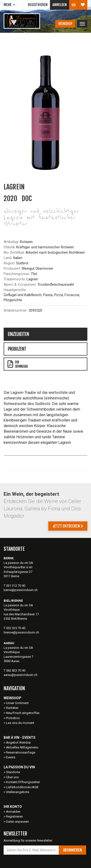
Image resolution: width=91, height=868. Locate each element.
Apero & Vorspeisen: (20, 284)
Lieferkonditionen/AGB (22, 787)
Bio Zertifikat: (14, 252)
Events (11, 757)
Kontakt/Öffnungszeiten (23, 782)
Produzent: (12, 268)
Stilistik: (10, 247)
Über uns (12, 777)
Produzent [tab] (17, 349)
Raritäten (12, 708)
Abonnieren (72, 850)
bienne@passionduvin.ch (21, 632)
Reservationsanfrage (21, 752)
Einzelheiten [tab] (18, 334)
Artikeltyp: (11, 242)
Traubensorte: (15, 279)
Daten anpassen (17, 822)
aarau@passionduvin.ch (21, 675)
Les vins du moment (20, 723)
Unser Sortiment (18, 703)
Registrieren (38, 5)
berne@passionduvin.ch (21, 590)
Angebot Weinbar (18, 742)
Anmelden (60, 5)
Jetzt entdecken (68, 526)
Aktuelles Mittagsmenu (22, 747)
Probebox (13, 718)
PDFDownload (18, 364)
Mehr (8, 5)
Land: (8, 258)
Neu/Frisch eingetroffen (23, 713)
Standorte (13, 772)
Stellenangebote (18, 792)
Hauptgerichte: (15, 290)
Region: (9, 263)
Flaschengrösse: (17, 274)
